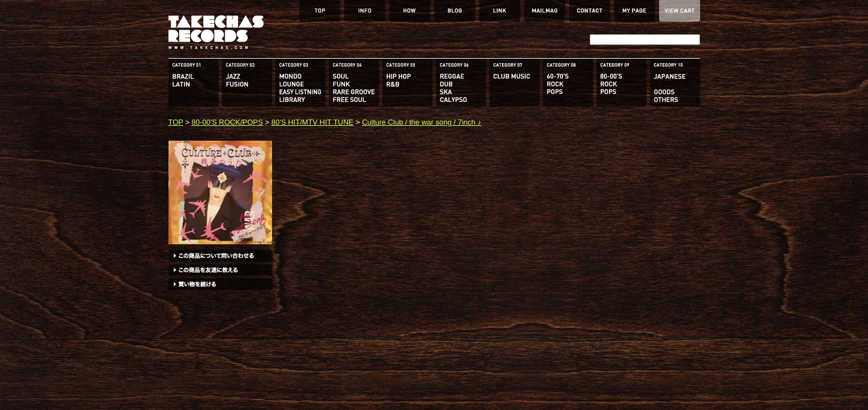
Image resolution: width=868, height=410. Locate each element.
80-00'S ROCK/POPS (227, 122)
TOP (176, 122)
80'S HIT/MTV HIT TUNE (312, 122)
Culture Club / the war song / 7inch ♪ (422, 122)
